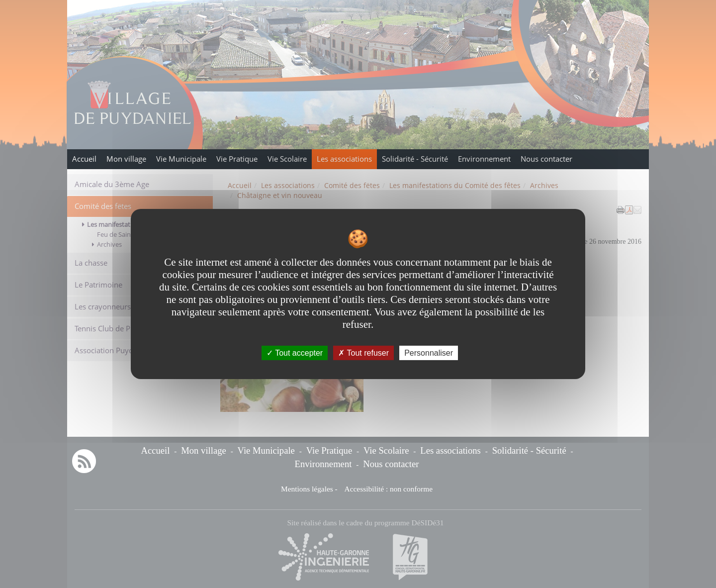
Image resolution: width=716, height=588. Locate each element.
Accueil (84, 159)
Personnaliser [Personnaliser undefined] (429, 353)
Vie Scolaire (287, 159)
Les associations (344, 159)
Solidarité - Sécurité (415, 159)
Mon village (126, 159)
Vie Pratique (237, 159)
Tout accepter (295, 353)
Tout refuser (363, 353)
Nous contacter (546, 159)
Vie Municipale (181, 159)
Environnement (484, 159)
